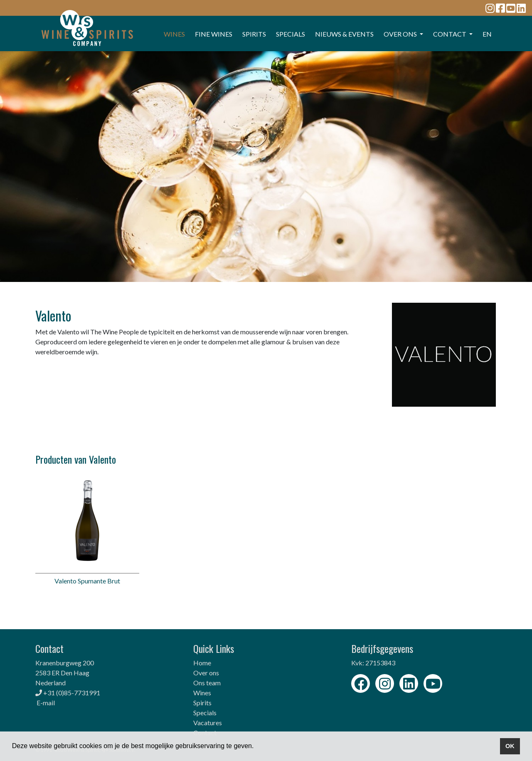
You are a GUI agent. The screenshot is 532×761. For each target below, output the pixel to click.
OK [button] (510, 746)
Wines (202, 693)
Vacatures (208, 723)
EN (487, 34)
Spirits (202, 703)
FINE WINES (214, 34)
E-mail (46, 703)
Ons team (207, 683)
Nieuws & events (344, 34)
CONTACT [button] (450, 34)
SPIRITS (254, 34)
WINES (174, 34)
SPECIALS (291, 34)
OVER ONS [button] (401, 34)
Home (202, 663)
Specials (205, 713)
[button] (257, 747)
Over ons (206, 673)
